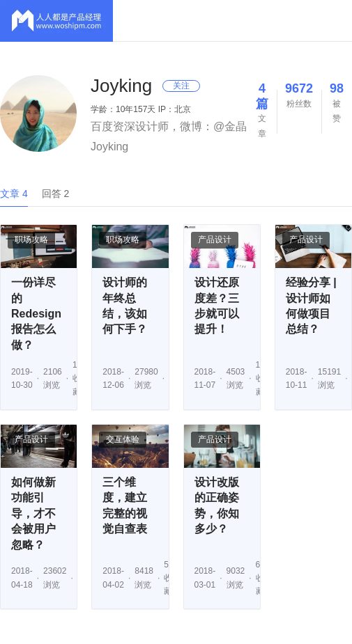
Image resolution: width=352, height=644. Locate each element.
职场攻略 (31, 239)
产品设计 (215, 239)
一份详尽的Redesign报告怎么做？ (36, 314)
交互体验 (123, 439)
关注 (181, 86)
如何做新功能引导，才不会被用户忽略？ (33, 513)
